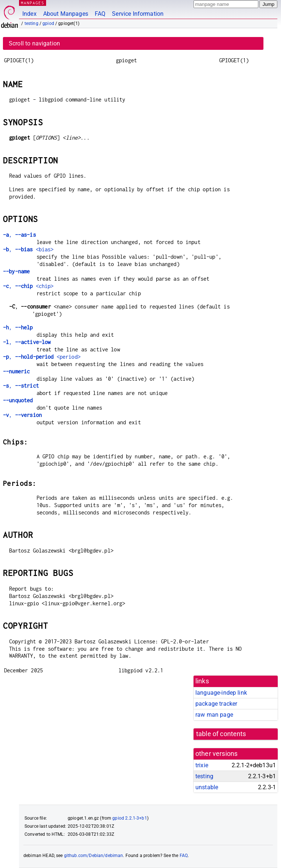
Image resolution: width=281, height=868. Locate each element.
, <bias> (28, 249)
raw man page (214, 715)
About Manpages (66, 14)
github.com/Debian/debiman (94, 856)
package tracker (216, 704)
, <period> (42, 357)
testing (31, 23)
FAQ (100, 14)
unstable (207, 787)
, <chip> (28, 286)
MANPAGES (33, 3)
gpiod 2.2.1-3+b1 (130, 818)
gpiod (48, 23)
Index (29, 14)
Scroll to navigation (34, 43)
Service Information (138, 14)
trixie (202, 765)
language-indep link (221, 693)
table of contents (221, 734)
